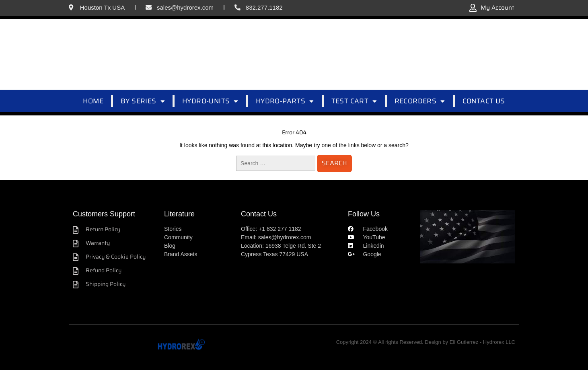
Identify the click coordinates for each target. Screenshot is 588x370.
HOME (93, 101)
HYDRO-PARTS (285, 101)
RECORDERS (420, 101)
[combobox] (307, 54)
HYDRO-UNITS (210, 101)
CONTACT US (484, 101)
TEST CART (354, 101)
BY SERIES (143, 101)
